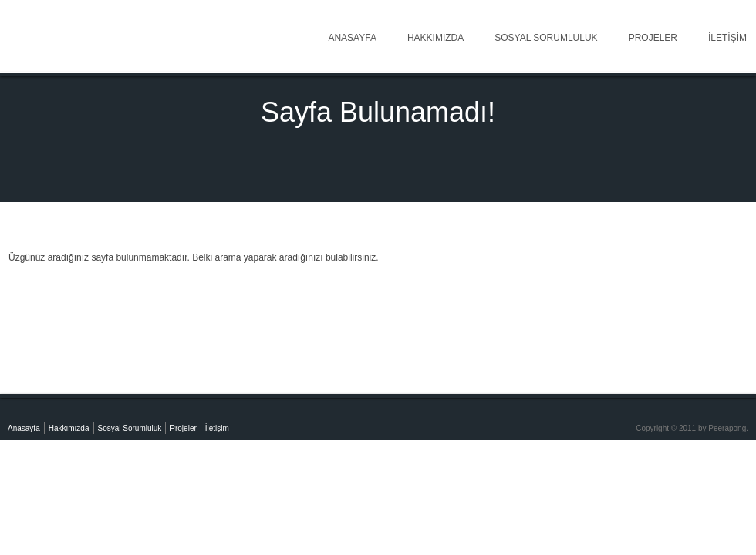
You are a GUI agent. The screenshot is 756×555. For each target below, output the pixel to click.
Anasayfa (352, 38)
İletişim (217, 428)
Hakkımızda (435, 38)
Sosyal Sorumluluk (546, 38)
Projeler (653, 38)
